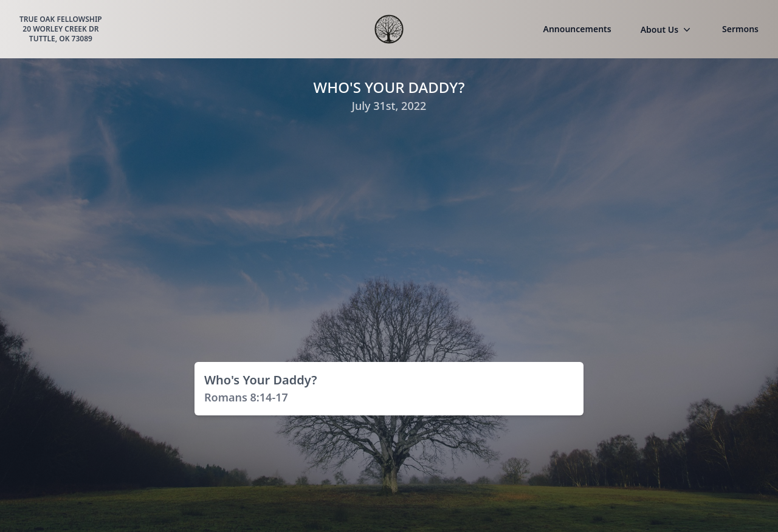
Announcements (577, 29)
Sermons (740, 29)
